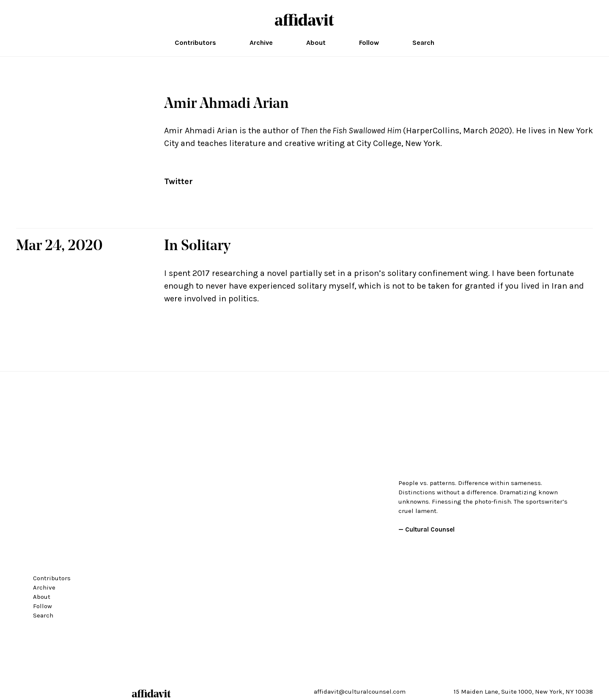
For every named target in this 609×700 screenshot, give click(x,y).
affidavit (304, 20)
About (316, 43)
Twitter (178, 181)
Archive (261, 43)
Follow (369, 43)
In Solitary (197, 247)
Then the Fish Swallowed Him (351, 131)
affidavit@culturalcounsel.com (360, 692)
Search (423, 43)
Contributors (195, 43)
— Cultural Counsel (427, 529)
